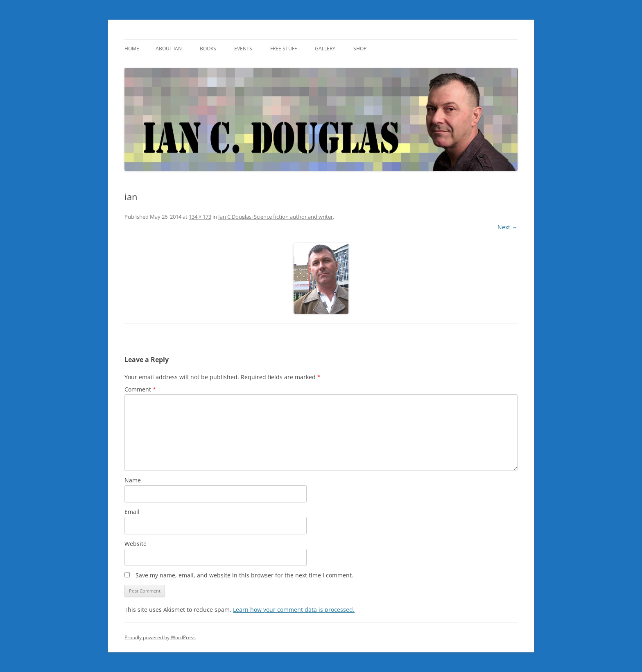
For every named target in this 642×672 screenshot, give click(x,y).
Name (133, 480)
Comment (140, 389)
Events (243, 49)
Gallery (325, 49)
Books (208, 49)
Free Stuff (284, 49)
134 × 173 (200, 217)
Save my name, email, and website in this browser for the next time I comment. (244, 575)
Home (132, 49)
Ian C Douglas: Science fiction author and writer (276, 217)
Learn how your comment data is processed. (294, 610)
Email (132, 512)
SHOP (360, 49)
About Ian (169, 49)
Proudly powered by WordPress (160, 637)
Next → (507, 227)
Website (136, 544)
